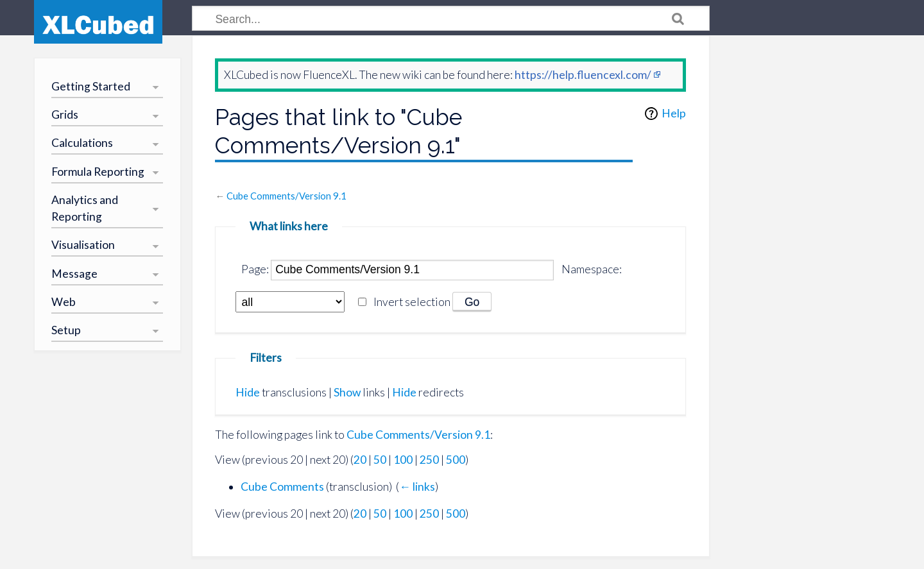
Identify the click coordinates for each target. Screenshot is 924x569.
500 (456, 460)
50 (380, 460)
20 (360, 460)
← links (417, 487)
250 (429, 460)
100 (403, 460)
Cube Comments (282, 487)
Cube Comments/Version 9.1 (287, 196)
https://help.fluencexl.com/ (583, 75)
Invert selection (412, 302)
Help (674, 113)
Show (347, 392)
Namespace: (592, 269)
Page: (255, 269)
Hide (248, 392)
